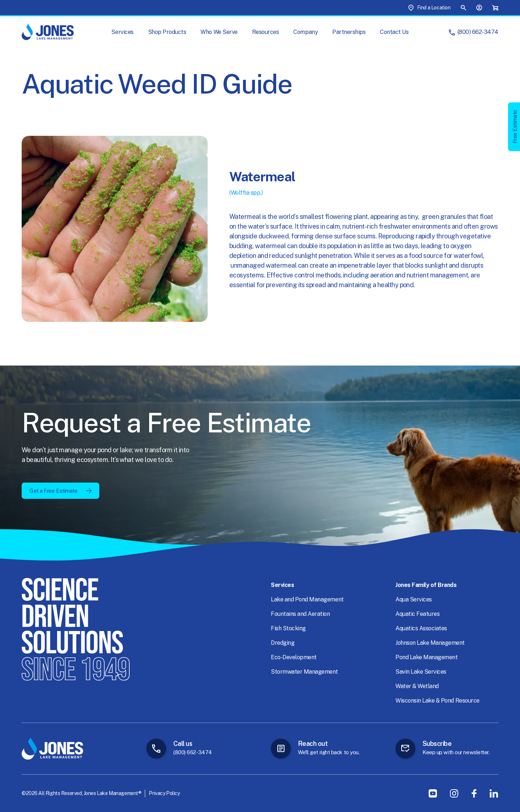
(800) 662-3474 (478, 32)
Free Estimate (515, 127)
